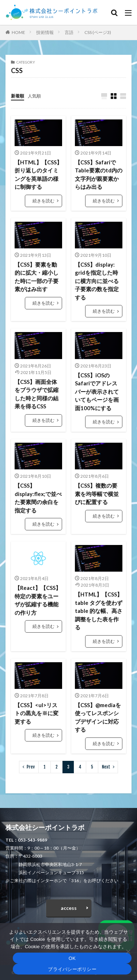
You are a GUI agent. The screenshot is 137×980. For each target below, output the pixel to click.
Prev (31, 767)
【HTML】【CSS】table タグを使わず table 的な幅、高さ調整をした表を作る (99, 611)
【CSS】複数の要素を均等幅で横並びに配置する (97, 494)
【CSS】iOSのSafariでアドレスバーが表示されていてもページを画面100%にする (97, 392)
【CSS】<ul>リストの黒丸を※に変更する (37, 713)
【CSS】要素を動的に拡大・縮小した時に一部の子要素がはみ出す (37, 277)
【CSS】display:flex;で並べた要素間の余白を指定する (38, 498)
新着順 (18, 96)
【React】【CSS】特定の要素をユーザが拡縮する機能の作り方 (38, 600)
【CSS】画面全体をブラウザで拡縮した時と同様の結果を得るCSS (37, 394)
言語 (69, 32)
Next (106, 767)
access (69, 908)
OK (72, 958)
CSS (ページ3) (98, 32)
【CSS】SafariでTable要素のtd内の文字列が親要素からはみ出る (99, 175)
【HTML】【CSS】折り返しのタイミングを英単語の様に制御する (38, 175)
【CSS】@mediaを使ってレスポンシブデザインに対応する (98, 717)
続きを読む (43, 201)
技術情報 (45, 32)
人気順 (34, 96)
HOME (18, 32)
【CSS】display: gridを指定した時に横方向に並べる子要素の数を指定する (97, 281)
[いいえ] (128, 952)
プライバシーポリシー (72, 969)
